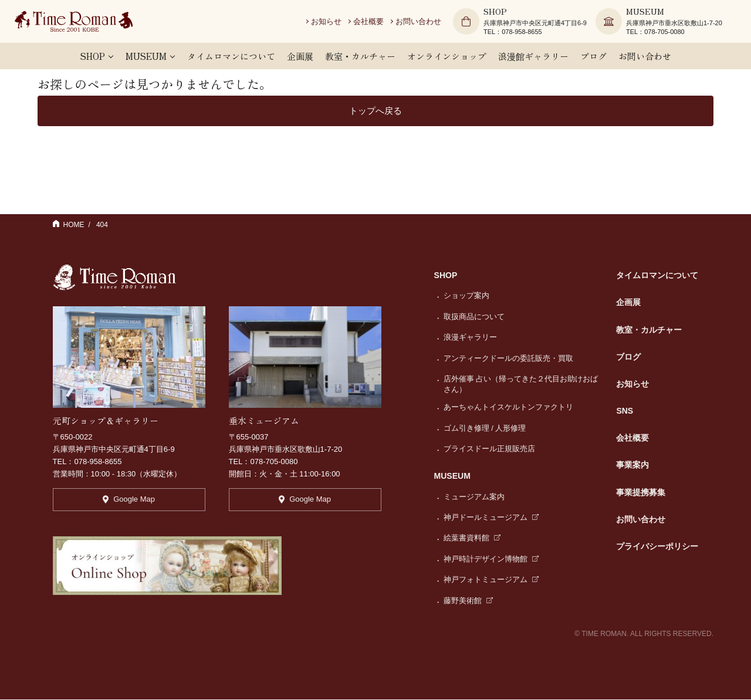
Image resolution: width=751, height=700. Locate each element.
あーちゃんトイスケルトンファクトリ (508, 408)
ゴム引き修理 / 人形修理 (485, 429)
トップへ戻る (375, 111)
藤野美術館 (468, 601)
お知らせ (333, 23)
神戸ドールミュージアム (491, 518)
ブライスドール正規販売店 (489, 449)
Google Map (129, 503)
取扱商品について (474, 317)
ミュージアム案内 (474, 497)
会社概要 (375, 23)
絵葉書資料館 (472, 539)
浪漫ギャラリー (470, 338)
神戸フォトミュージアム (491, 581)
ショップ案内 (466, 297)
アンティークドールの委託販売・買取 (508, 359)
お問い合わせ (425, 23)
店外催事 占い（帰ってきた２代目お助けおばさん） (521, 385)
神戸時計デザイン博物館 (491, 559)
